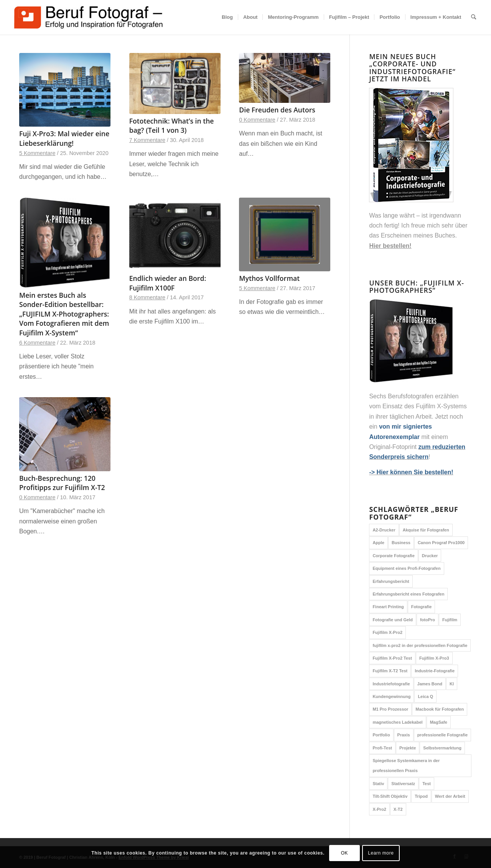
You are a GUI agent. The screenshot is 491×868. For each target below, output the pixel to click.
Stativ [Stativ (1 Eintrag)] (378, 784)
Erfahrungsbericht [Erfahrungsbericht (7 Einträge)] (391, 581)
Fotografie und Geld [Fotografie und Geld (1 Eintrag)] (393, 620)
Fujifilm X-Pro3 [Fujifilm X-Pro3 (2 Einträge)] (434, 658)
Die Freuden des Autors (277, 110)
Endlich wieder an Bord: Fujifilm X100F (168, 283)
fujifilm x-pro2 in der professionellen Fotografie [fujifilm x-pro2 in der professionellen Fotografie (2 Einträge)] (420, 645)
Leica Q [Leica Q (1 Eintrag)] (425, 696)
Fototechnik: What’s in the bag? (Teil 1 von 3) (172, 126)
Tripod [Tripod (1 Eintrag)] (421, 796)
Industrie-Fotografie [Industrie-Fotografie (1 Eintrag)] (435, 671)
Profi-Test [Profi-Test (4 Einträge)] (382, 748)
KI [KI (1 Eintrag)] (452, 684)
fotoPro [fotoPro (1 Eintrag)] (428, 620)
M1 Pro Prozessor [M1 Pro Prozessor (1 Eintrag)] (390, 709)
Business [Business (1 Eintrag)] (401, 543)
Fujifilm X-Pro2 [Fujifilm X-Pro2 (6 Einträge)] (387, 632)
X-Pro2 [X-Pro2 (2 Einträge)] (379, 809)
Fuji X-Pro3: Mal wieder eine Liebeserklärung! (64, 138)
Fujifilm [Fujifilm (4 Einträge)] (450, 620)
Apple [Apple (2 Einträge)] (378, 543)
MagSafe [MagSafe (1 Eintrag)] (439, 722)
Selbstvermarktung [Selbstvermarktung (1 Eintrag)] (442, 748)
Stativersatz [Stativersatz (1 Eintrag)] (403, 784)
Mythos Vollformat (269, 278)
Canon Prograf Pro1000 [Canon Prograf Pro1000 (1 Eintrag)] (441, 543)
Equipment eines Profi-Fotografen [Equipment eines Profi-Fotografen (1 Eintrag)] (406, 568)
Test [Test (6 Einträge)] (427, 784)
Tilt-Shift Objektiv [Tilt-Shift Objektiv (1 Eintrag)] (390, 796)
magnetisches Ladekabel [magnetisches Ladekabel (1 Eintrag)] (397, 722)
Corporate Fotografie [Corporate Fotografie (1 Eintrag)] (393, 556)
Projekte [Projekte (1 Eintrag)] (408, 748)
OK (345, 853)
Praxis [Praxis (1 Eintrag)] (404, 735)
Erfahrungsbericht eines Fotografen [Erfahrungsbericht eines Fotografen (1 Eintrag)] (408, 594)
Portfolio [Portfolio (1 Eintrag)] (381, 735)
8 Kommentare (147, 297)
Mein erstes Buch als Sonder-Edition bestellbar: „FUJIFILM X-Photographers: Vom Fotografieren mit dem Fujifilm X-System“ (64, 314)
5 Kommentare (37, 153)
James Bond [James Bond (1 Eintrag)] (430, 684)
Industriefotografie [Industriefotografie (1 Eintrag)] (391, 684)
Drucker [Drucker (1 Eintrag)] (430, 556)
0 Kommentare (257, 120)
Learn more (381, 853)
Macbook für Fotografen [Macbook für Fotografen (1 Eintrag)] (440, 709)
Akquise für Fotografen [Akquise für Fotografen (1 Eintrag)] (426, 530)
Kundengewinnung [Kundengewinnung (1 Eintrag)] (391, 696)
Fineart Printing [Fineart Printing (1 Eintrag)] (388, 607)
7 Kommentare (147, 140)
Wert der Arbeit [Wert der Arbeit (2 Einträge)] (450, 796)
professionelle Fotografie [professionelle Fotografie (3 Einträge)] (442, 735)
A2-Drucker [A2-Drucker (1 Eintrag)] (384, 530)
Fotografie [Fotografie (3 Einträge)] (422, 607)
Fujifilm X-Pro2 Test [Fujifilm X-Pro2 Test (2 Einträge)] (392, 658)
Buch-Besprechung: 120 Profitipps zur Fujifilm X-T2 (62, 483)
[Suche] (474, 17)
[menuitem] (227, 17)
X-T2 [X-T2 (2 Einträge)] (398, 809)
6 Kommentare (37, 343)
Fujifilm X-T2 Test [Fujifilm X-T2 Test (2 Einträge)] (390, 671)
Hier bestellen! (390, 246)
